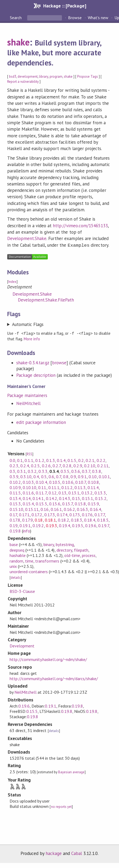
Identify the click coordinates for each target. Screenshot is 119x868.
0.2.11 (103, 465)
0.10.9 (15, 487)
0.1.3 (51, 460)
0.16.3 (82, 509)
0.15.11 (32, 509)
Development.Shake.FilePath (46, 299)
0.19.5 (78, 525)
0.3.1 (21, 470)
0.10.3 (28, 481)
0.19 (14, 525)
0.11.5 (15, 492)
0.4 (36, 476)
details (16, 577)
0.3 (12, 470)
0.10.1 (104, 476)
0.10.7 (81, 481)
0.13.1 (74, 492)
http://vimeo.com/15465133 (80, 226)
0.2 (81, 460)
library (43, 77)
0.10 (93, 476)
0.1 (20, 460)
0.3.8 (96, 470)
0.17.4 (62, 514)
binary (49, 544)
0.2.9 (78, 465)
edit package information (41, 421)
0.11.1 (54, 487)
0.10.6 (68, 481)
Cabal (77, 853)
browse (59, 362)
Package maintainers (27, 395)
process (89, 555)
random (16, 560)
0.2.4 (25, 465)
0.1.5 (72, 460)
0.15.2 (101, 498)
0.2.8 (67, 465)
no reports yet (61, 806)
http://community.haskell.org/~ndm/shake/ (48, 659)
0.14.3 (65, 498)
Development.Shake (27, 238)
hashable (18, 555)
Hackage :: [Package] (65, 6)
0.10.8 (93, 481)
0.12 (53, 492)
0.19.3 (51, 525)
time (29, 560)
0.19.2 (38, 525)
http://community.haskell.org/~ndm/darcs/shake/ (54, 678)
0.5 (44, 476)
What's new (98, 18)
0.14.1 (38, 498)
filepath (81, 549)
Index (12, 281)
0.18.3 (77, 519)
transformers (47, 560)
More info (32, 338)
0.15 (76, 498)
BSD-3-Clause (22, 590)
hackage (54, 853)
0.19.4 (65, 525)
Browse (75, 18)
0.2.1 (90, 460)
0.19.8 (15, 530)
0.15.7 (68, 503)
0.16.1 (56, 509)
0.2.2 (101, 460)
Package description (36, 374)
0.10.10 (29, 487)
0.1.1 (29, 460)
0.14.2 (51, 498)
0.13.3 (100, 492)
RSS (29, 453)
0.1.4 (61, 460)
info (27, 530)
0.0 (12, 460)
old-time (72, 555)
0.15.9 (93, 503)
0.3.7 (86, 470)
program (56, 77)
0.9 (73, 476)
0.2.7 (57, 465)
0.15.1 (88, 498)
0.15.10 (16, 509)
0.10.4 (41, 481)
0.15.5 (41, 503)
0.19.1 (25, 525)
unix (13, 565)
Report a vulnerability (23, 82)
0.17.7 (100, 514)
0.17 (13, 514)
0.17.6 (87, 514)
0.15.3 (15, 503)
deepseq (17, 549)
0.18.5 (103, 519)
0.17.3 (50, 514)
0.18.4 (90, 519)
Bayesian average (71, 771)
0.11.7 (41, 492)
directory (64, 549)
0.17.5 (75, 514)
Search (16, 18)
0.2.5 (35, 465)
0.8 (66, 476)
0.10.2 (15, 481)
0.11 (42, 487)
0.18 (39, 519)
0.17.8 (15, 519)
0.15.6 (55, 503)
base (14, 544)
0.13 (62, 492)
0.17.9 (27, 519)
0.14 (27, 498)
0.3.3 (43, 470)
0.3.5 (65, 470)
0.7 (59, 476)
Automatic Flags (28, 324)
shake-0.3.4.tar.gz (33, 362)
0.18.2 (64, 519)
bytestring (65, 544)
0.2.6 (46, 465)
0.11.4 (93, 487)
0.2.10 (90, 465)
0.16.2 (69, 509)
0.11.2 (67, 487)
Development (22, 645)
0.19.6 (91, 525)
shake (18, 42)
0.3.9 (14, 476)
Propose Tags (88, 77)
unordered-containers (29, 571)
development (28, 77)
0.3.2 (32, 470)
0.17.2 (37, 514)
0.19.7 (104, 525)
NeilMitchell (28, 403)
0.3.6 (76, 470)
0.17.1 (24, 514)
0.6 (51, 476)
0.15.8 (80, 503)
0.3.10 (26, 476)
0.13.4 (15, 498)
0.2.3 (14, 465)
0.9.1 (82, 476)
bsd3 (13, 77)
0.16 (45, 509)
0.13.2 (87, 492)
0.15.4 (28, 503)
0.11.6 (28, 492)
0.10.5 (55, 481)
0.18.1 (50, 519)
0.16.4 (96, 509)
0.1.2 (40, 460)
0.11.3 (80, 487)
